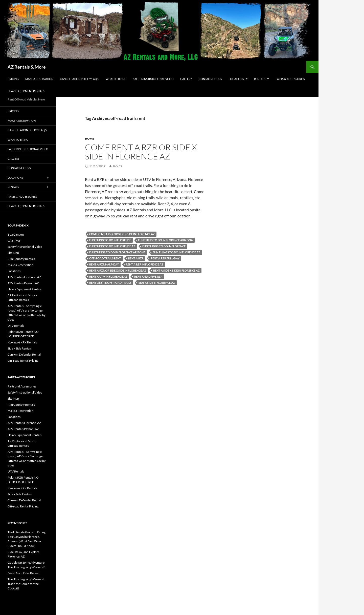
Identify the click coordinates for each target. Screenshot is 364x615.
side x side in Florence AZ (157, 283)
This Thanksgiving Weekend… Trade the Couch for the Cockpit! (27, 584)
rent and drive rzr (148, 276)
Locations (236, 79)
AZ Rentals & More (27, 67)
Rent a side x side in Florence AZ (176, 270)
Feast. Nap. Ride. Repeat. (24, 573)
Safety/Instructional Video (153, 79)
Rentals (260, 79)
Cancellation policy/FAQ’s (79, 79)
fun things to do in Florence (164, 246)
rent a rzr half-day (104, 264)
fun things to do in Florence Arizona (117, 252)
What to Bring (116, 79)
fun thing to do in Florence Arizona (165, 240)
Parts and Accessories (22, 386)
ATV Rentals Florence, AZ (24, 277)
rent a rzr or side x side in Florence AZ (118, 270)
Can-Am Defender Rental (24, 354)
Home (90, 139)
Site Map (13, 253)
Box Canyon (16, 234)
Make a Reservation (39, 79)
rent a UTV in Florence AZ (108, 276)
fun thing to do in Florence (110, 240)
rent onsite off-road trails (110, 283)
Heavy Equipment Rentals (26, 91)
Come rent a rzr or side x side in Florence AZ (141, 152)
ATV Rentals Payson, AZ (23, 283)
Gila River (14, 241)
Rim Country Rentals (21, 259)
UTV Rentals (16, 326)
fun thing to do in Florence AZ (112, 246)
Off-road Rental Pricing (23, 361)
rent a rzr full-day (165, 258)
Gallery (186, 79)
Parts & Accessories (290, 79)
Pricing (13, 79)
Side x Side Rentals (20, 348)
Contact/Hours (210, 79)
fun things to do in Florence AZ (176, 252)
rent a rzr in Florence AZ (145, 264)
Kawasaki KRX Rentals (22, 342)
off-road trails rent (105, 258)
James (117, 166)
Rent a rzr (136, 258)
